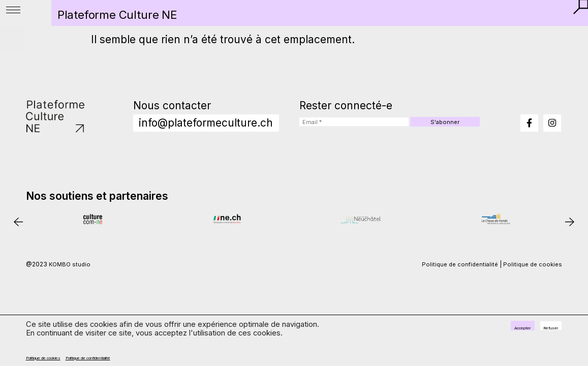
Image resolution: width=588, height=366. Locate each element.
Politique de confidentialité (148, 356)
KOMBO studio (71, 288)
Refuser (542, 330)
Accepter (494, 330)
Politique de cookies (61, 356)
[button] (576, 12)
